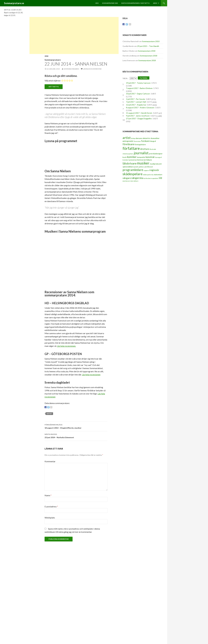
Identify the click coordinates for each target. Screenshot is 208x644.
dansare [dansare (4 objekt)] (139, 138)
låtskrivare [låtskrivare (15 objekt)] (130, 163)
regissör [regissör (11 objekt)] (154, 170)
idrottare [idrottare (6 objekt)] (145, 149)
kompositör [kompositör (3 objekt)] (141, 157)
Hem (97, 3)
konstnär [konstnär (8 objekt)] (150, 157)
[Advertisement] (74, 35)
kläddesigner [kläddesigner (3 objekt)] (158, 154)
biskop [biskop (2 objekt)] (133, 138)
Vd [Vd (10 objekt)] (160, 178)
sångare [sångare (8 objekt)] (127, 178)
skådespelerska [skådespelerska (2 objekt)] (148, 175)
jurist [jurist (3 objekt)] (151, 154)
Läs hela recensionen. (66, 346)
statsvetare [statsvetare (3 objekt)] (158, 175)
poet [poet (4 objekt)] (136, 167)
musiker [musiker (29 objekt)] (143, 163)
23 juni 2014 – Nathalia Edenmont (76, 436)
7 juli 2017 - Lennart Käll (136, 102)
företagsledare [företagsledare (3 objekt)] (140, 145)
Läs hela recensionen (91, 375)
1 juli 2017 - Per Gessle (136, 99)
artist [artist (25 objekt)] (127, 138)
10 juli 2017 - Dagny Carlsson (138, 94)
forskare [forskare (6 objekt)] (145, 141)
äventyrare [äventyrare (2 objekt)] (126, 181)
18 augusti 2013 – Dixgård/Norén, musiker (76, 426)
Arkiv (155, 3)
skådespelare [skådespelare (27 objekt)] (133, 174)
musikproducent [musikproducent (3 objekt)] (156, 164)
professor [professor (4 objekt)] (149, 167)
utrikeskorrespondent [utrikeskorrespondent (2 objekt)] (151, 178)
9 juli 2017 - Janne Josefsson (138, 116)
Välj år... (126, 78)
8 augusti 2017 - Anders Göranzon (140, 108)
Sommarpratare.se (14, 3)
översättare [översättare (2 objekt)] (134, 181)
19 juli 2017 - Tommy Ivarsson (138, 83)
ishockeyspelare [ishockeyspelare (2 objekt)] (128, 154)
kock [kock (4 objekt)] (125, 157)
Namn (48, 495)
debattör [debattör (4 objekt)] (146, 138)
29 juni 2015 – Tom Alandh (148, 46)
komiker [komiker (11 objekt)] (132, 157)
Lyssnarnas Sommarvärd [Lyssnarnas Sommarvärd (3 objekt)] (138, 160)
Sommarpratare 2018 (147, 51)
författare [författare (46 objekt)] (131, 148)
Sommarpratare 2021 (110, 3)
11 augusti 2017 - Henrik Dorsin (139, 113)
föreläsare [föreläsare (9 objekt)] (128, 144)
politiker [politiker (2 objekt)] (141, 167)
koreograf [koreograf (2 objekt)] (158, 157)
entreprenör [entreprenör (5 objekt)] (128, 141)
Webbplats (50, 518)
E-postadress (51, 506)
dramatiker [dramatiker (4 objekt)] (155, 138)
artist (49, 414)
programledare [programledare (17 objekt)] (133, 170)
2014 (46, 56)
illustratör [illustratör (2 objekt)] (153, 149)
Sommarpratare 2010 (151, 41)
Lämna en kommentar (92, 69)
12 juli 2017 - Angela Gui (136, 105)
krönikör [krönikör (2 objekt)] (125, 160)
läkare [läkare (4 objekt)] (149, 160)
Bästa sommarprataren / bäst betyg (136, 3)
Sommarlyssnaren (71, 69)
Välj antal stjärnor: (53, 81)
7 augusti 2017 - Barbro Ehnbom (139, 88)
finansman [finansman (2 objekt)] (137, 141)
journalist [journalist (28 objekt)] (141, 153)
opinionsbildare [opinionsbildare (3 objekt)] (128, 167)
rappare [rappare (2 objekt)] (146, 170)
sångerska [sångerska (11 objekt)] (137, 178)
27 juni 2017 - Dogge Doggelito (139, 118)
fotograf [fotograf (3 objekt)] (153, 141)
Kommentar (50, 461)
